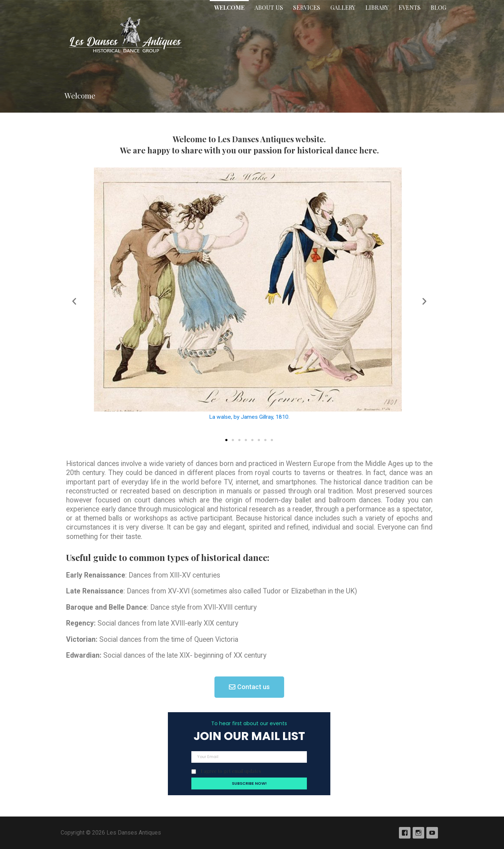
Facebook (405, 833)
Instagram (418, 833)
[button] (226, 440)
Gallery (343, 7)
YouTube (432, 833)
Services (307, 7)
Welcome (229, 7)
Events (410, 7)
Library (377, 7)
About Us (269, 7)
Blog (438, 7)
